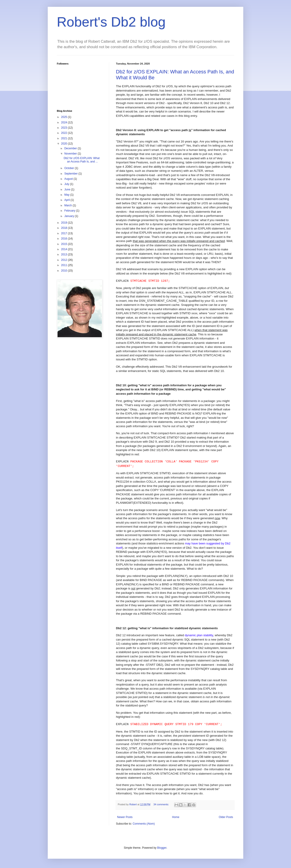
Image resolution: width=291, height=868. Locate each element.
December (71, 148)
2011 (65, 265)
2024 (65, 122)
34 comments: (162, 804)
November (71, 154)
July (67, 184)
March (69, 205)
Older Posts (226, 817)
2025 (65, 117)
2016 (65, 239)
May (67, 195)
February (70, 211)
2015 (65, 244)
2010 (65, 271)
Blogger (162, 848)
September (71, 174)
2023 (65, 128)
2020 (65, 144)
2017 (65, 233)
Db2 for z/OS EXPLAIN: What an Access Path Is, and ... (82, 160)
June (68, 190)
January (70, 216)
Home (176, 817)
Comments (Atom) (144, 824)
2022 (65, 133)
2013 (65, 254)
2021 (65, 138)
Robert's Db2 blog (111, 22)
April (67, 200)
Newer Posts (125, 817)
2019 (65, 223)
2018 (65, 228)
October (70, 168)
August (69, 179)
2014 (65, 249)
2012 (65, 260)
